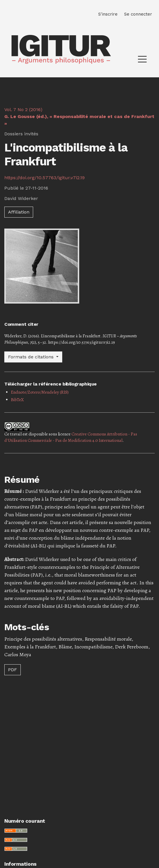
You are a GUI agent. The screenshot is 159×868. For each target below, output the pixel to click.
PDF (13, 670)
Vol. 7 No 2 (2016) (79, 116)
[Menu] (142, 61)
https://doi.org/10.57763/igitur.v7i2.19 (45, 178)
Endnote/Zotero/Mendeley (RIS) (40, 392)
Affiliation (19, 212)
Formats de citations (32, 357)
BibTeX (17, 400)
